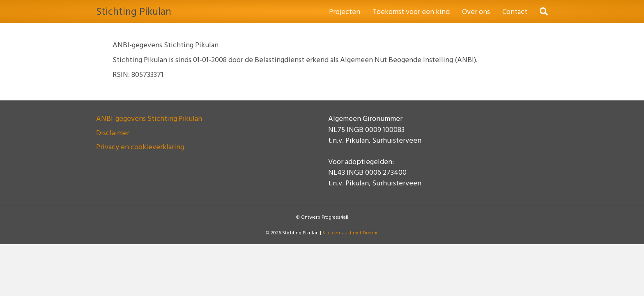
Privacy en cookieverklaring (140, 147)
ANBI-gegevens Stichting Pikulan (149, 118)
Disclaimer (113, 133)
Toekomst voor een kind (411, 11)
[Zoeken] (541, 12)
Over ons (476, 11)
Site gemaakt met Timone (351, 232)
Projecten (345, 11)
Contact (515, 11)
